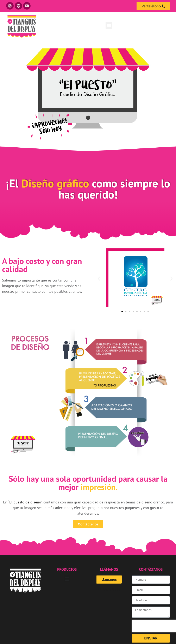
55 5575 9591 (109, 589)
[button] (109, 25)
